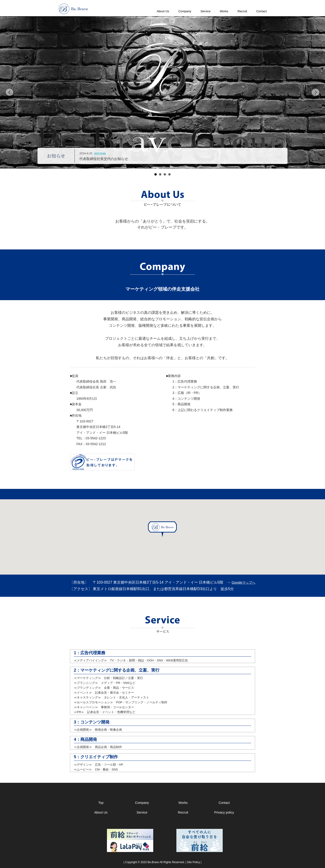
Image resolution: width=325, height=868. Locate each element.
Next (316, 92)
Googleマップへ (243, 582)
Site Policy (194, 862)
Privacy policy (224, 812)
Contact (261, 11)
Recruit (242, 11)
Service (205, 11)
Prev (9, 92)
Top (101, 803)
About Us (163, 11)
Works (224, 11)
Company (185, 11)
